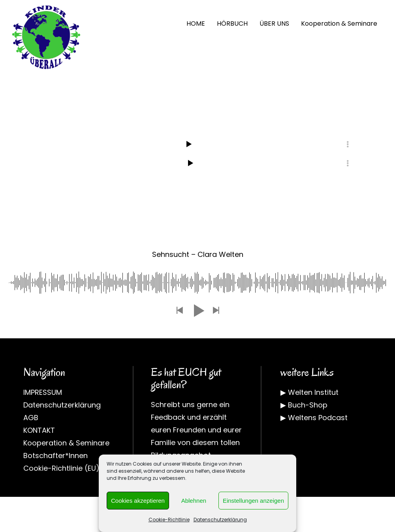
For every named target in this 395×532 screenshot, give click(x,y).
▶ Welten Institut (309, 392)
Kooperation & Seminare (339, 24)
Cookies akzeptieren (138, 501)
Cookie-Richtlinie (169, 520)
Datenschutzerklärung (220, 520)
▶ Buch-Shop (304, 405)
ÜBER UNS (274, 24)
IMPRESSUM (43, 392)
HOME (196, 24)
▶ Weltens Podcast (314, 418)
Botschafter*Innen (55, 456)
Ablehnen (194, 501)
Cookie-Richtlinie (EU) (61, 468)
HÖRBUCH (232, 24)
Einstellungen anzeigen (253, 501)
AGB (31, 418)
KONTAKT (39, 430)
